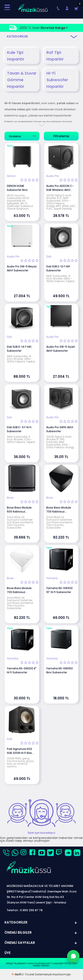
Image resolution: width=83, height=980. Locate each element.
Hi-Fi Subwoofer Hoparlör (57, 80)
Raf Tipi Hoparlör (55, 56)
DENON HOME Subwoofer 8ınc (17, 188)
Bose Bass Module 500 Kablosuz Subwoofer (19, 510)
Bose (10, 498)
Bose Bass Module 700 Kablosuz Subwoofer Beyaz (19, 590)
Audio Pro (53, 176)
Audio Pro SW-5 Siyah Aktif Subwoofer (61, 349)
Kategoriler (17, 36)
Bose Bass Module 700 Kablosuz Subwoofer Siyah (59, 510)
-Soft (17, 974)
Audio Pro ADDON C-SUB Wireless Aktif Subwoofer (60, 188)
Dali (49, 257)
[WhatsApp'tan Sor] (73, 956)
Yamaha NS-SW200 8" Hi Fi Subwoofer (22, 670)
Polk (10, 739)
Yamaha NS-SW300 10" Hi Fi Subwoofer (59, 590)
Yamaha (52, 578)
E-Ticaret (28, 974)
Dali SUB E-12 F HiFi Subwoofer (58, 268)
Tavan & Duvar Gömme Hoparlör (22, 80)
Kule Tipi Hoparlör (16, 56)
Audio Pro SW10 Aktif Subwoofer (60, 429)
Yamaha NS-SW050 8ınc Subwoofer (60, 670)
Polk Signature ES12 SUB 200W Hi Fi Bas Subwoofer (19, 751)
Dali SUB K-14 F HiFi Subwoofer (19, 349)
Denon (11, 176)
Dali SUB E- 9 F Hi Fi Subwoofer (19, 429)
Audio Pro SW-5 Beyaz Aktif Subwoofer (22, 268)
